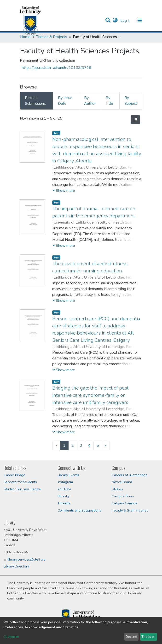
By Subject (131, 101)
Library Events (68, 475)
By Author (90, 101)
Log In (126, 21)
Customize (11, 637)
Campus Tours (123, 496)
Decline (131, 637)
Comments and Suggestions (79, 510)
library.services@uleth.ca (26, 559)
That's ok (148, 637)
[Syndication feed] (135, 120)
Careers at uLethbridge (130, 475)
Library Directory (16, 566)
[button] (115, 21)
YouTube (64, 489)
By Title (109, 101)
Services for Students (20, 482)
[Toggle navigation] (140, 21)
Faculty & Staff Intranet (130, 510)
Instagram (65, 482)
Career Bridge (14, 475)
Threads (64, 503)
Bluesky (64, 496)
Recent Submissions (35, 101)
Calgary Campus (124, 503)
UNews (117, 489)
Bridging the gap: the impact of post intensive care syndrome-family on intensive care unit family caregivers (90, 395)
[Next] (106, 446)
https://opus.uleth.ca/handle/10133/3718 (57, 68)
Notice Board (122, 482)
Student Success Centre (22, 489)
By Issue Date (65, 101)
